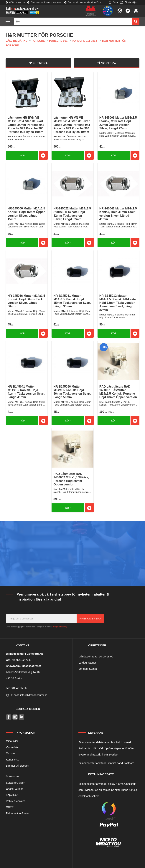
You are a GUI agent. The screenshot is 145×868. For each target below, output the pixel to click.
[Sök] (136, 22)
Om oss (11, 753)
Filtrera (40, 63)
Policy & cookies (16, 801)
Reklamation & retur (18, 813)
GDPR (10, 807)
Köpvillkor (12, 795)
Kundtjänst (12, 760)
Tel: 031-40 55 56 (16, 688)
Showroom (12, 776)
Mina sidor (12, 741)
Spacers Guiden (15, 783)
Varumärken (13, 747)
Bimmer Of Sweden (18, 766)
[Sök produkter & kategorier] (73, 22)
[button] (9, 22)
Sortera (109, 63)
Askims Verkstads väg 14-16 (23, 672)
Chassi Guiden (15, 789)
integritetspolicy (60, 627)
